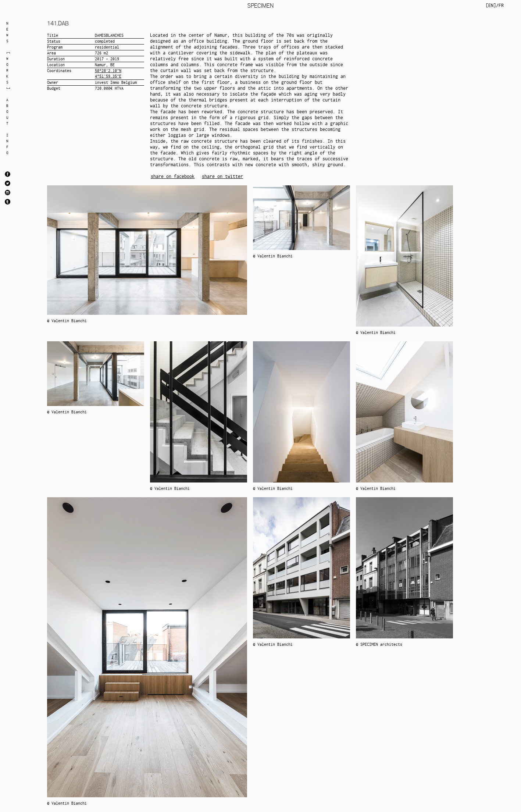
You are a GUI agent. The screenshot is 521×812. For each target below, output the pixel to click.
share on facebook (173, 176)
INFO (7, 144)
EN (491, 5)
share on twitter (222, 176)
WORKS (7, 70)
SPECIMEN (260, 6)
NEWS (7, 32)
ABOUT (7, 112)
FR (501, 5)
